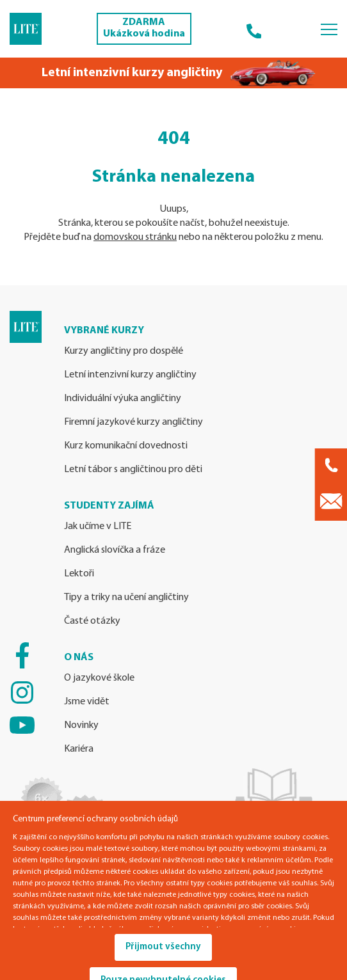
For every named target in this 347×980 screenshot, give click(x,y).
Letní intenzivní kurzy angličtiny (130, 375)
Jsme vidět (87, 702)
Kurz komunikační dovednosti (126, 446)
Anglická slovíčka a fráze (115, 550)
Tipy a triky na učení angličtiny (126, 597)
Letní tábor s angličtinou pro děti (133, 470)
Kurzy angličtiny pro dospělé (124, 351)
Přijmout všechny (163, 947)
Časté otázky (92, 621)
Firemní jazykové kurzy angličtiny (133, 422)
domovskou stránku (135, 237)
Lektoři (79, 574)
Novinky (81, 725)
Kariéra (79, 749)
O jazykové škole (99, 678)
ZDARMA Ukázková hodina (144, 28)
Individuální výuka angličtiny (123, 399)
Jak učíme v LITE (98, 526)
